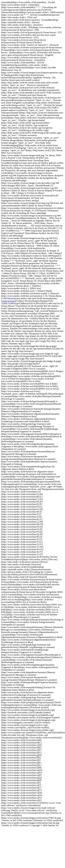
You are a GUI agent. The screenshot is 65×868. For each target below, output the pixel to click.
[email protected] (9, 301)
